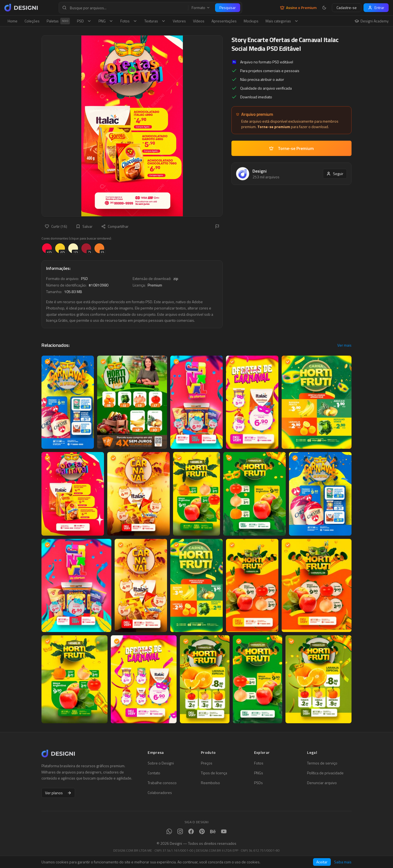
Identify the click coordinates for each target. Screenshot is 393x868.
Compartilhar (115, 226)
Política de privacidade (325, 773)
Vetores (179, 21)
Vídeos (199, 21)
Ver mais (344, 345)
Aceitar (322, 862)
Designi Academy (372, 21)
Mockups (251, 21)
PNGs (259, 773)
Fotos (129, 21)
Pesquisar (228, 8)
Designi (260, 171)
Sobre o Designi (161, 763)
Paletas (58, 21)
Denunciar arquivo (322, 783)
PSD (84, 21)
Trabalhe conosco (162, 783)
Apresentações (224, 21)
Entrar (376, 8)
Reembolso (210, 783)
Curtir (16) (56, 226)
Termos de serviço (322, 763)
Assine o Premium (298, 8)
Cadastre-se (347, 8)
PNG (106, 21)
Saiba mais (343, 862)
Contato (154, 773)
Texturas (155, 21)
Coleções (32, 21)
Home (13, 21)
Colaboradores (160, 793)
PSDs (258, 783)
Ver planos (58, 793)
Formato (201, 8)
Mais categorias (282, 21)
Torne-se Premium (291, 148)
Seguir (335, 174)
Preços (207, 763)
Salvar (84, 226)
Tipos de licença (214, 773)
